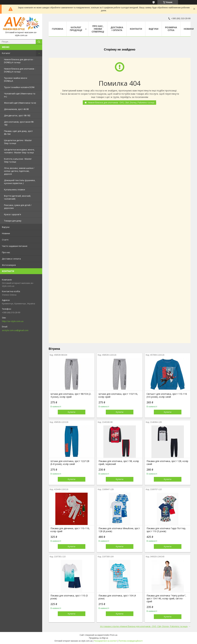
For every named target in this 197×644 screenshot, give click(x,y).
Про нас (6, 252)
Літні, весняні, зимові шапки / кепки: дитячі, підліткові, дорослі (19, 171)
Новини (6, 233)
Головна (58, 29)
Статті (5, 240)
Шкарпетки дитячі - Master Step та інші (18, 142)
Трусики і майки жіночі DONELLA (16, 79)
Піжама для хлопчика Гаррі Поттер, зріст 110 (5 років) (166, 530)
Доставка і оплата (11, 259)
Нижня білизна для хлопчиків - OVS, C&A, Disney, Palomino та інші (121, 102)
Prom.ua (114, 635)
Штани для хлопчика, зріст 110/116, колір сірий (118, 395)
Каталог (6, 53)
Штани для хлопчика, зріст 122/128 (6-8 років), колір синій (70, 463)
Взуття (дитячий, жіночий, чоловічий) (17, 197)
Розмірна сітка (171, 29)
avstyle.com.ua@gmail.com (15, 330)
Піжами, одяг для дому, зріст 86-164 (18, 133)
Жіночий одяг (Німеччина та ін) (20, 103)
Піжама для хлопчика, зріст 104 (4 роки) (117, 597)
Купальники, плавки (15, 189)
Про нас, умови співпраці (98, 29)
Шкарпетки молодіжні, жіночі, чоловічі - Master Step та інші (19, 151)
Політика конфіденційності (131, 641)
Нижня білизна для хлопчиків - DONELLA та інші (20, 70)
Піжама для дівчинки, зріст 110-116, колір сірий (70, 530)
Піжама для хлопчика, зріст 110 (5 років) (69, 597)
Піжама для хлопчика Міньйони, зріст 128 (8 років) (119, 530)
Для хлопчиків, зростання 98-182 (19, 123)
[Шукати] (39, 42)
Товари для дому (13, 221)
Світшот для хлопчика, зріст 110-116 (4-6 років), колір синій (167, 395)
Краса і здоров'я (12, 214)
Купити (72, 412)
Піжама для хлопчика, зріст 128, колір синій (167, 463)
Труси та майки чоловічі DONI (19, 87)
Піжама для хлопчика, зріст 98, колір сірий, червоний (119, 463)
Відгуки (6, 227)
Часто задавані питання (15, 246)
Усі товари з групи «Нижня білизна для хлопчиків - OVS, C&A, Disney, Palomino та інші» (144, 626)
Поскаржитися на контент (105, 641)
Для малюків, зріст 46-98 (16, 109)
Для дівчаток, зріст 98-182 (17, 115)
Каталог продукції (76, 29)
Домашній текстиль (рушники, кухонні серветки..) (20, 182)
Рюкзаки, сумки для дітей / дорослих (18, 207)
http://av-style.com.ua (13, 321)
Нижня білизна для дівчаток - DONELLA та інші (19, 61)
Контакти (136, 29)
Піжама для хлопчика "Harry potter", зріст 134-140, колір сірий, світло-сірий (166, 599)
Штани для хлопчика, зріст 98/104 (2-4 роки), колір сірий (71, 395)
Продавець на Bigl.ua (98, 638)
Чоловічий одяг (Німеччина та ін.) (20, 95)
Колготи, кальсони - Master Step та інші (18, 160)
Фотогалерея (9, 265)
